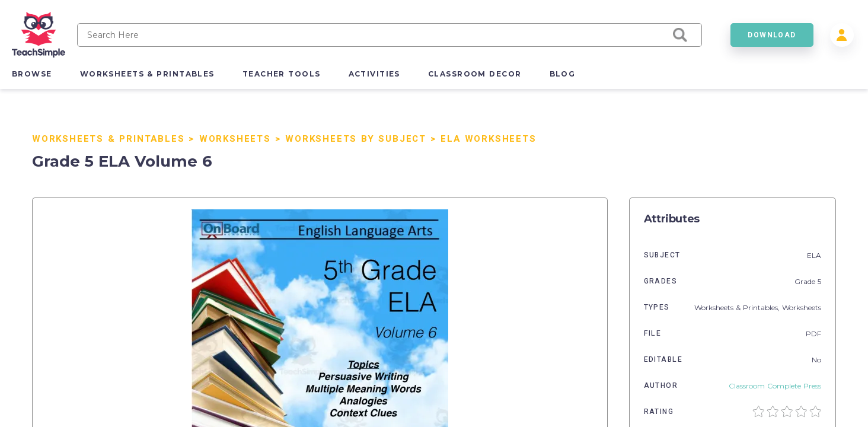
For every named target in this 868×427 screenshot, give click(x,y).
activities (374, 74)
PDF (813, 334)
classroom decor (475, 74)
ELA (814, 255)
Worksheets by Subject (356, 139)
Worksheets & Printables (108, 139)
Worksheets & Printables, (738, 307)
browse (32, 74)
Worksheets (235, 139)
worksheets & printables (147, 74)
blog (563, 74)
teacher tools (282, 74)
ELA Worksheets (488, 139)
